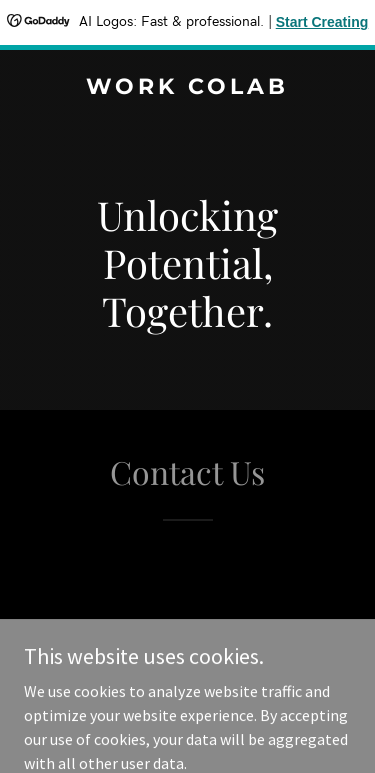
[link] (187, 88)
